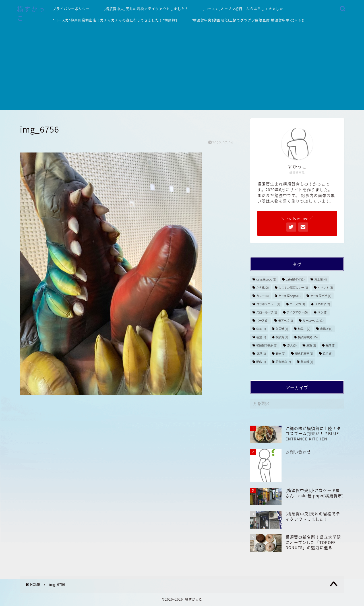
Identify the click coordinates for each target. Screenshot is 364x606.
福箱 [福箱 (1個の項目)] (330, 345)
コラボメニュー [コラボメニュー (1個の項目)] (268, 304)
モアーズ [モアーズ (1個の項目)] (286, 320)
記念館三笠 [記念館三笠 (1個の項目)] (304, 353)
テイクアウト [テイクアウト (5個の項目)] (297, 312)
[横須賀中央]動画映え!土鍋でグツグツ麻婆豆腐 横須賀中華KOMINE (248, 20)
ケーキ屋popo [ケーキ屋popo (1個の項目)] (289, 296)
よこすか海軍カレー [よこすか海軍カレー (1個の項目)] (293, 287)
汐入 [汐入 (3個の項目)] (292, 345)
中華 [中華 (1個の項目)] (261, 329)
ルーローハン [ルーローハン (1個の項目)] (313, 320)
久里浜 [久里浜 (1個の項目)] (282, 329)
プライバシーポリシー (71, 9)
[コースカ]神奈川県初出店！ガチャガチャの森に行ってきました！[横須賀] (115, 20)
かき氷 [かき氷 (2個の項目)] (262, 287)
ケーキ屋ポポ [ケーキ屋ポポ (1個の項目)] (321, 296)
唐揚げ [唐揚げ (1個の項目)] (326, 329)
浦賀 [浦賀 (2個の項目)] (311, 345)
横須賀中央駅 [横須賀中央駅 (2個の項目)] (267, 345)
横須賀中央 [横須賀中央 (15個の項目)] (308, 337)
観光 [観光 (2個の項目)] (280, 353)
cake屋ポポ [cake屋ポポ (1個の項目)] (295, 279)
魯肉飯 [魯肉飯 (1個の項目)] (307, 362)
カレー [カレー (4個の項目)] (262, 296)
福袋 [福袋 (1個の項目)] (261, 353)
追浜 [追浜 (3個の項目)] (328, 353)
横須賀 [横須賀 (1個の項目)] (282, 337)
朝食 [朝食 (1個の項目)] (261, 337)
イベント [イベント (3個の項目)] (325, 287)
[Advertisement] (182, 70)
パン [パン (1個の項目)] (322, 312)
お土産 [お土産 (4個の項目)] (320, 279)
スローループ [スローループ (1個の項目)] (267, 312)
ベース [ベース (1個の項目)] (262, 320)
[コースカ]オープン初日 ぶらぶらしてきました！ (245, 9)
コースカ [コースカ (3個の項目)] (297, 304)
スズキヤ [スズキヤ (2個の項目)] (322, 304)
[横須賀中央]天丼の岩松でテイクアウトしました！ (146, 9)
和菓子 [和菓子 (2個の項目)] (304, 329)
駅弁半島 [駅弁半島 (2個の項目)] (283, 362)
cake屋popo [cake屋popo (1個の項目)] (266, 279)
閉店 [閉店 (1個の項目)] (261, 362)
